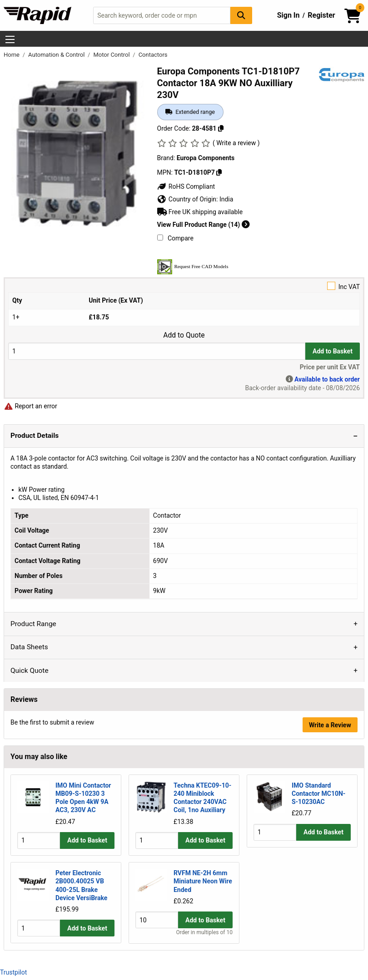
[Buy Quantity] (157, 351)
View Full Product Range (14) (204, 225)
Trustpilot (13, 972)
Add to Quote (184, 335)
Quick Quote (30, 671)
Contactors (153, 55)
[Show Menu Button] (10, 39)
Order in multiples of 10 (204, 932)
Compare (175, 238)
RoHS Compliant (186, 186)
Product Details (35, 436)
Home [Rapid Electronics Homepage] (12, 55)
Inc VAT (184, 286)
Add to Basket (333, 351)
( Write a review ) (236, 143)
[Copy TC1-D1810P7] (219, 172)
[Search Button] (241, 15)
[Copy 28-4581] (221, 128)
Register (321, 15)
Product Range (33, 624)
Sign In (288, 15)
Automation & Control (57, 55)
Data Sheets (29, 647)
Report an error (30, 406)
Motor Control (112, 55)
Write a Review (330, 725)
